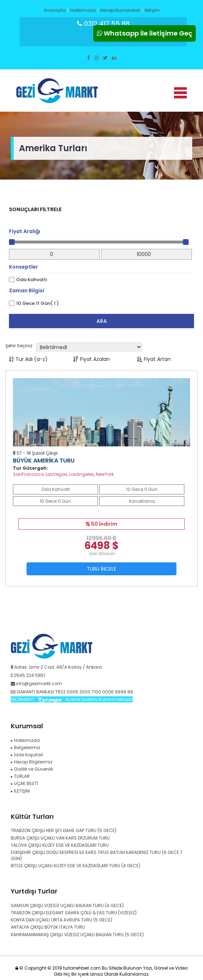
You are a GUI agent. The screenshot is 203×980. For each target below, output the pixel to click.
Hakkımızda (83, 10)
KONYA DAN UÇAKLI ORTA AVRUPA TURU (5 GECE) (62, 920)
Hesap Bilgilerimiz (32, 762)
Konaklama (142, 501)
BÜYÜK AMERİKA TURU (44, 461)
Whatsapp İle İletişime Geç (145, 33)
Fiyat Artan (154, 359)
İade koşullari (27, 755)
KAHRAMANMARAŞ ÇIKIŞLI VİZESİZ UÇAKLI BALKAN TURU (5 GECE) (77, 935)
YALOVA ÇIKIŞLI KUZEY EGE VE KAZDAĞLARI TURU (60, 845)
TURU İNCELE (101, 569)
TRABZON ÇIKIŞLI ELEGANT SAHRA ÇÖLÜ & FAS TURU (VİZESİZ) (74, 913)
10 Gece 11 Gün (142, 489)
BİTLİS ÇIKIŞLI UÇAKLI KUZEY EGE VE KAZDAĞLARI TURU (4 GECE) (75, 866)
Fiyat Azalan (91, 359)
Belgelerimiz (25, 747)
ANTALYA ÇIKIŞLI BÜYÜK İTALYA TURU (48, 927)
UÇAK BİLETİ (24, 783)
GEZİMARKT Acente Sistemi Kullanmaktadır (72, 699)
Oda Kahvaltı (32, 280)
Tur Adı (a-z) (28, 359)
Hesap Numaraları (120, 10)
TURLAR (20, 776)
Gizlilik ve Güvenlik (32, 769)
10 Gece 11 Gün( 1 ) (37, 303)
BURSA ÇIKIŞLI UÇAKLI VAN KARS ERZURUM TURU (60, 838)
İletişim (152, 10)
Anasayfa (55, 10)
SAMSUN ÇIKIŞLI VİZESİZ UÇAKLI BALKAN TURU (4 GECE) (67, 905)
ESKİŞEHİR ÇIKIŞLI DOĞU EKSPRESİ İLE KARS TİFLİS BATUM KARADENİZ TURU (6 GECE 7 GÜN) (97, 855)
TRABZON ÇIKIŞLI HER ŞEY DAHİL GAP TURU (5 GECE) (64, 830)
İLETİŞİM (20, 791)
